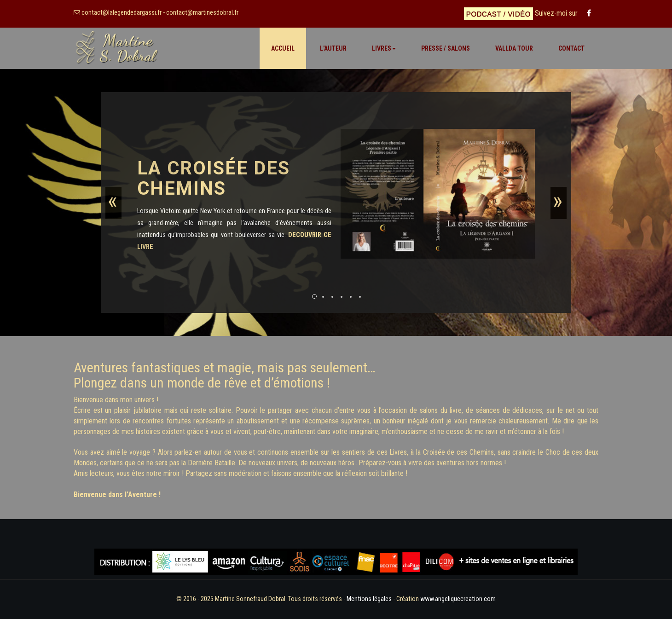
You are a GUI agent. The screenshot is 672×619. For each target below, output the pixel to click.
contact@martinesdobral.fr (202, 13)
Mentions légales (368, 599)
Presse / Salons (446, 48)
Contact (571, 48)
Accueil (283, 48)
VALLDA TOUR (514, 48)
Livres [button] (384, 48)
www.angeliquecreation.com (458, 599)
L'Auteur (333, 48)
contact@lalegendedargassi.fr (122, 13)
